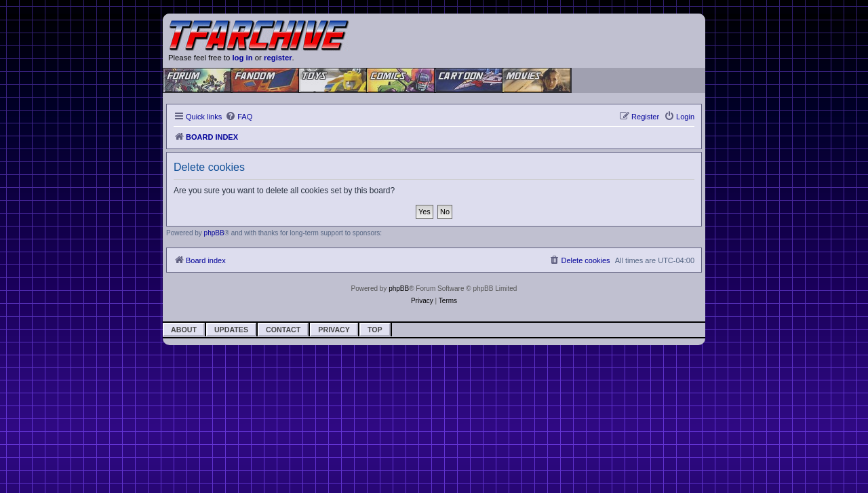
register (278, 58)
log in (242, 58)
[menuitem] (239, 117)
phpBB (214, 233)
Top (375, 330)
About (184, 330)
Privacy (334, 330)
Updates (231, 330)
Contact (283, 330)
